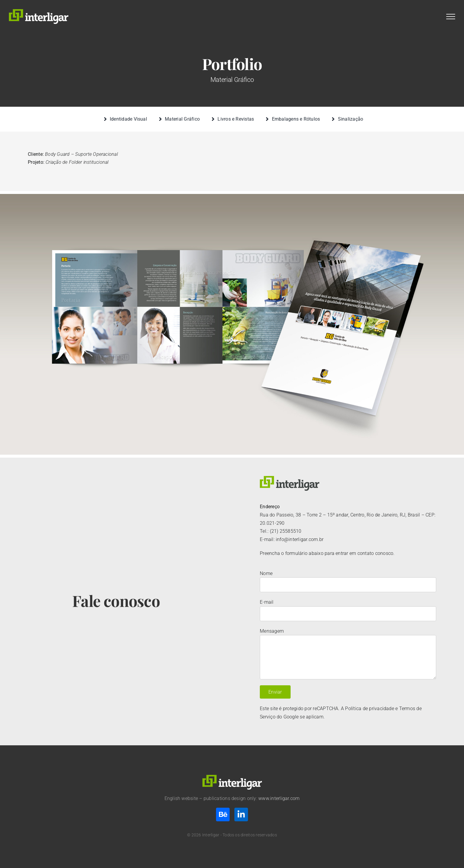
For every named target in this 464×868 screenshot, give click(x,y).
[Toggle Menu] (451, 17)
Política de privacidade (370, 709)
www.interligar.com (279, 798)
